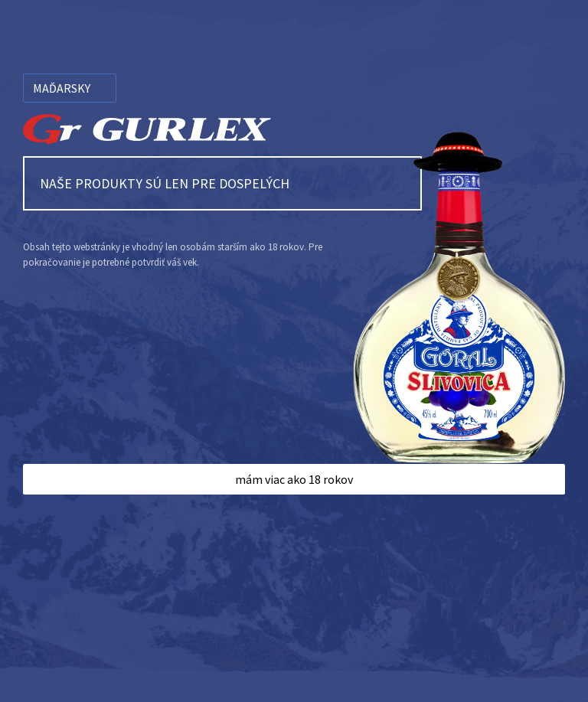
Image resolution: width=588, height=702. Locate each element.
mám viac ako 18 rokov (294, 479)
